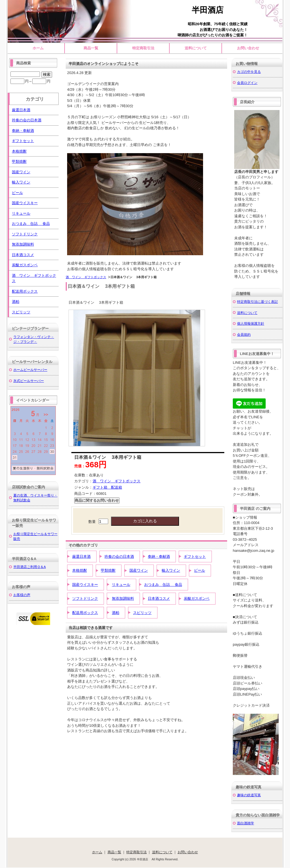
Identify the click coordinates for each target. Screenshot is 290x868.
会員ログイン (247, 83)
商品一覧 (91, 48)
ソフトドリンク (85, 598)
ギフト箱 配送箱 (107, 487)
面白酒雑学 (246, 823)
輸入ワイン (171, 570)
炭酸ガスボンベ (197, 598)
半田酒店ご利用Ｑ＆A (30, 567)
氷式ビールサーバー (29, 381)
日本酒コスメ (159, 598)
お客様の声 (22, 595)
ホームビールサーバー (30, 370)
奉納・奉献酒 (159, 557)
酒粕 (116, 613)
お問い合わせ (248, 48)
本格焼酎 (80, 570)
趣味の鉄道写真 (249, 795)
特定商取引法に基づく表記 (257, 302)
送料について (196, 48)
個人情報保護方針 (251, 323)
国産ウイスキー (85, 585)
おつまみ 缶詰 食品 (163, 585)
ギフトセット (195, 557)
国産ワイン (139, 570)
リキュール (121, 585)
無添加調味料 (123, 598)
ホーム (38, 48)
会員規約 (244, 334)
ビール (200, 570)
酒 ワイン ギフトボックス (86, 277)
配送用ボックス (85, 613)
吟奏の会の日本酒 (119, 557)
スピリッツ (142, 613)
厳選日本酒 (81, 557)
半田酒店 (212, 10)
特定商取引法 (143, 48)
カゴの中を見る (249, 72)
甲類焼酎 (108, 570)
